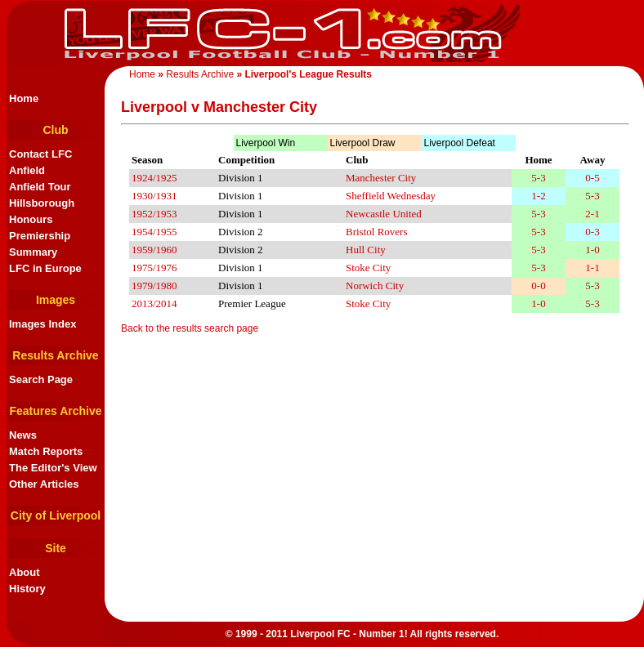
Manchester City (381, 178)
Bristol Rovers (376, 232)
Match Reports (46, 451)
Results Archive (200, 74)
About (25, 572)
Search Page (41, 379)
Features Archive (55, 411)
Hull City (366, 250)
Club (55, 130)
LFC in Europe (45, 268)
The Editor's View (53, 468)
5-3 (538, 178)
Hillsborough (42, 203)
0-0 (538, 286)
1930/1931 (154, 196)
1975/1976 (154, 268)
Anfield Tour (40, 187)
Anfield (27, 170)
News (23, 435)
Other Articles (44, 484)
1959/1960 (154, 250)
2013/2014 (154, 303)
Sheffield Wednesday (391, 196)
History (27, 589)
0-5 (592, 178)
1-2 (538, 196)
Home (142, 74)
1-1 (592, 268)
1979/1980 (154, 286)
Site (56, 548)
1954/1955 (154, 232)
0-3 (592, 232)
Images (56, 300)
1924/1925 (154, 178)
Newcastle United (384, 214)
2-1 (592, 214)
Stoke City (368, 268)
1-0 (592, 250)
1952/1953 (154, 214)
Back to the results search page (190, 328)
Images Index (42, 324)
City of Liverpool (56, 515)
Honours (31, 219)
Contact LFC (40, 154)
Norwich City (375, 286)
